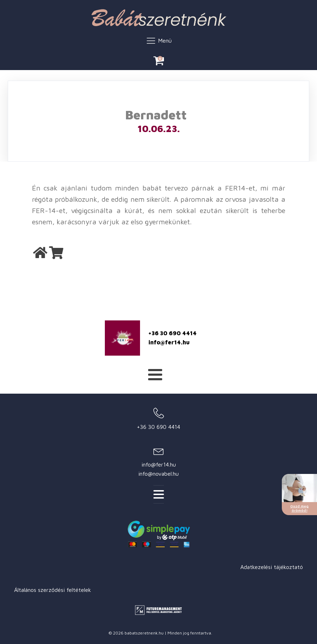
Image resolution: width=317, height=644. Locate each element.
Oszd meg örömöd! (299, 508)
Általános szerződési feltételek (53, 590)
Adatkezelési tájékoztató (272, 567)
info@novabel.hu (158, 474)
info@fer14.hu (169, 342)
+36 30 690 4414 (173, 333)
